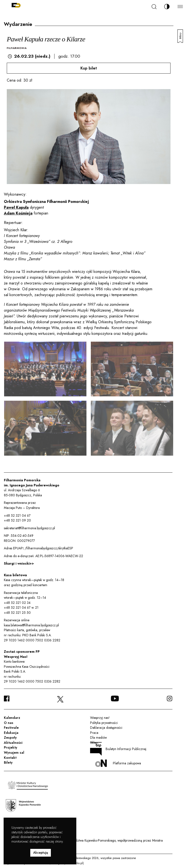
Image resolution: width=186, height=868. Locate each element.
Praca (94, 733)
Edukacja (11, 733)
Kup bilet (89, 68)
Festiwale (11, 728)
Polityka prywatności (104, 723)
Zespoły (10, 737)
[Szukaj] (154, 7)
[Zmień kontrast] (167, 7)
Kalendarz (12, 718)
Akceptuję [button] (41, 853)
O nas (9, 723)
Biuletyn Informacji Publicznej (118, 749)
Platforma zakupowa (118, 763)
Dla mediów (98, 737)
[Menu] (180, 6)
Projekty (11, 747)
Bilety (8, 762)
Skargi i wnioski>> (19, 563)
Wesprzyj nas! (100, 718)
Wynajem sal (14, 753)
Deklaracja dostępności (106, 728)
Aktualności (13, 743)
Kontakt (10, 758)
